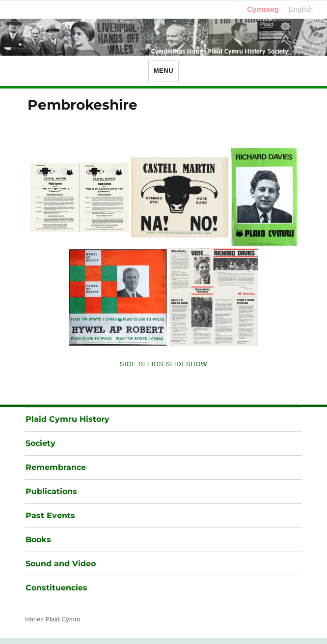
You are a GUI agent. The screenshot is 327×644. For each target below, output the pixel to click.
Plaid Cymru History (68, 419)
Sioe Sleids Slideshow (163, 364)
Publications (51, 491)
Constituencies (56, 588)
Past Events (50, 515)
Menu (164, 71)
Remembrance (56, 467)
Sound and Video (61, 564)
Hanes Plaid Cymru (53, 619)
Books (38, 540)
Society (41, 443)
